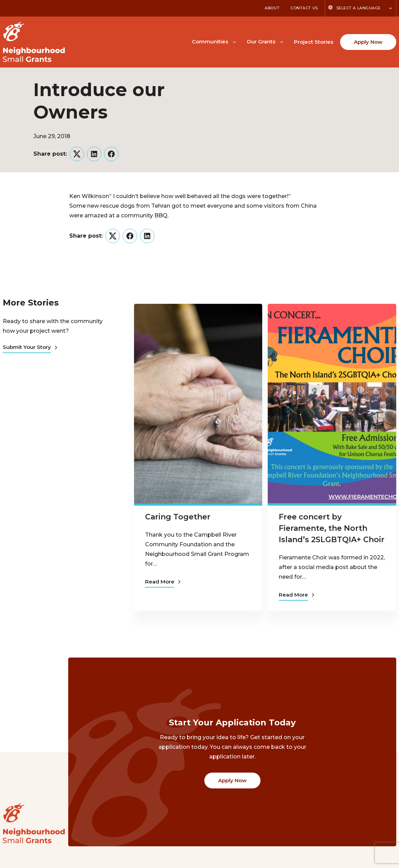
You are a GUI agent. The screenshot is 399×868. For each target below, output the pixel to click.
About (272, 8)
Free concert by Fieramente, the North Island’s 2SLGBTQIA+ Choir (332, 528)
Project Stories (314, 42)
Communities (210, 42)
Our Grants (261, 42)
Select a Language (359, 8)
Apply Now (368, 42)
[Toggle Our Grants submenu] (282, 41)
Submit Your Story (30, 347)
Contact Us (304, 8)
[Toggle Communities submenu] (234, 41)
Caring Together (178, 517)
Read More (163, 582)
